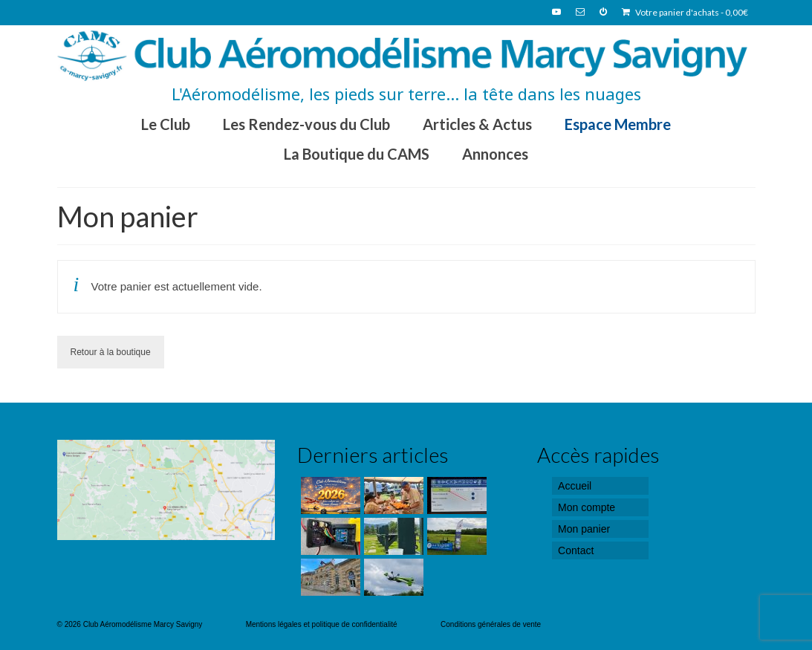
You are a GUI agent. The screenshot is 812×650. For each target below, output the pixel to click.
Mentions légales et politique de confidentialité (322, 624)
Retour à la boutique (111, 352)
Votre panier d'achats (685, 12)
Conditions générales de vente (491, 624)
